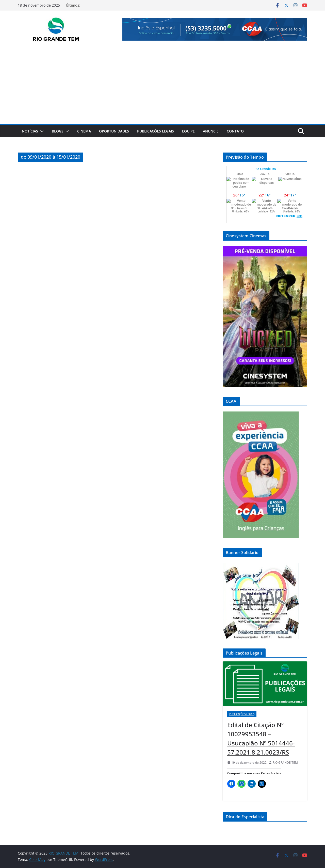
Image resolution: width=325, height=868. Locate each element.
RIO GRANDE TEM (285, 763)
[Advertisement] (162, 86)
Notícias (30, 131)
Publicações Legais (156, 131)
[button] (41, 131)
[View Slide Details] (215, 29)
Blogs (58, 131)
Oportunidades (114, 131)
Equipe (188, 131)
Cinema (84, 131)
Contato (235, 131)
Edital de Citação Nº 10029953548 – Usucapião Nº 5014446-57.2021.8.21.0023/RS (261, 738)
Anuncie (211, 131)
